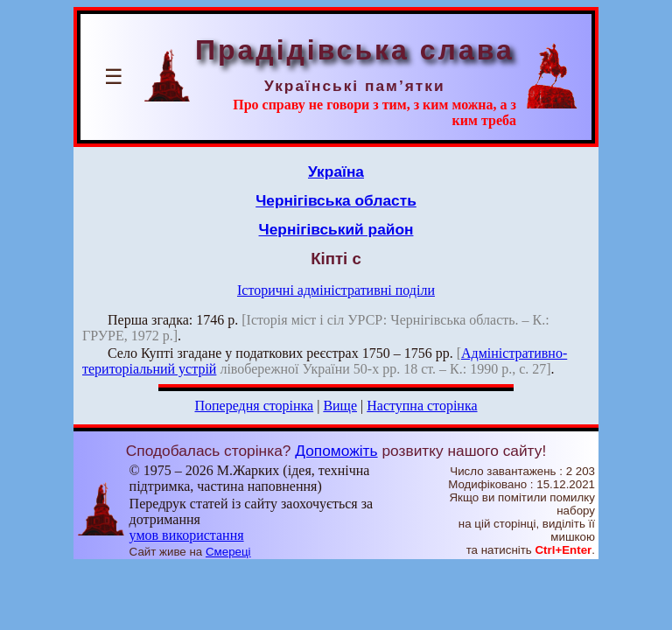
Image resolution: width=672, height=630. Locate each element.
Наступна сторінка (422, 406)
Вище (340, 406)
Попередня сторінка (254, 406)
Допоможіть (336, 451)
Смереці (228, 552)
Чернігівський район (336, 229)
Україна (336, 171)
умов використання (187, 535)
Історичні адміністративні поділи (336, 290)
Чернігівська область (336, 200)
